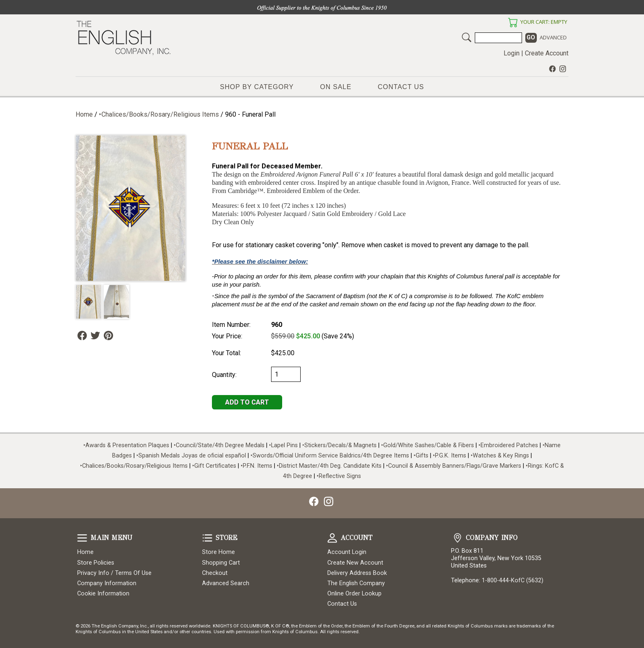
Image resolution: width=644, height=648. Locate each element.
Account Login (347, 552)
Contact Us (401, 87)
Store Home (218, 552)
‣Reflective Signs (339, 476)
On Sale (336, 87)
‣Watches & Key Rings (500, 456)
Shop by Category (257, 87)
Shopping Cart (221, 563)
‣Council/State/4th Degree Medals (219, 445)
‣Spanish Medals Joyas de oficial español (191, 456)
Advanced (553, 37)
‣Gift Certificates (214, 466)
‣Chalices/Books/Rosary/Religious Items (159, 114)
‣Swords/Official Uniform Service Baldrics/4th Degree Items (330, 456)
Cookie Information (103, 594)
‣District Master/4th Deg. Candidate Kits (329, 466)
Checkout (215, 573)
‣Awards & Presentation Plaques (126, 445)
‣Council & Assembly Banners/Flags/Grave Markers (454, 466)
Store (207, 538)
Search (467, 37)
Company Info (458, 538)
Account (332, 538)
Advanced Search (226, 583)
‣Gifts (422, 456)
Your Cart (513, 23)
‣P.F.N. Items (256, 466)
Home (84, 114)
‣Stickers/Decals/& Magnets (339, 445)
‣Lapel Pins (284, 445)
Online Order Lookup (354, 594)
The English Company (356, 583)
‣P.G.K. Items (450, 456)
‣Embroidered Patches (509, 445)
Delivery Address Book (357, 573)
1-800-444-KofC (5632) (513, 580)
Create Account (547, 53)
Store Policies (96, 563)
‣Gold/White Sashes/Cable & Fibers (428, 445)
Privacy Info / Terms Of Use (114, 573)
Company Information (107, 583)
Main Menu (82, 538)
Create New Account (355, 563)
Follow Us (82, 335)
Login (512, 53)
